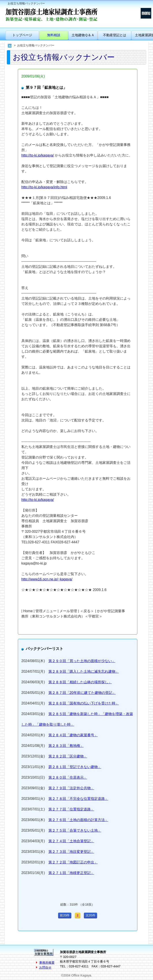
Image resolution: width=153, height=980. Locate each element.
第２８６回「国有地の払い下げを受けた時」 (84, 703)
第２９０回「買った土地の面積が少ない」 (82, 661)
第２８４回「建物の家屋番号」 (73, 735)
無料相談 (54, 35)
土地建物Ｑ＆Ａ (83, 35)
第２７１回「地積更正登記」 (71, 873)
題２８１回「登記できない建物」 (75, 767)
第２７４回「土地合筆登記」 (71, 841)
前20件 (65, 915)
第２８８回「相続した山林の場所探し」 (80, 682)
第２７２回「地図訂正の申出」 (73, 862)
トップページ (22, 35)
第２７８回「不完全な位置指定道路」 (78, 799)
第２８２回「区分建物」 (68, 756)
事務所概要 (47, 963)
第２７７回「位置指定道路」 (71, 809)
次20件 (90, 915)
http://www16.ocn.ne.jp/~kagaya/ (47, 579)
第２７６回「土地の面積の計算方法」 (78, 820)
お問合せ (45, 967)
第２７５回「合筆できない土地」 (75, 830)
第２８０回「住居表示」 (68, 777)
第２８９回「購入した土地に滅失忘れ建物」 (84, 671)
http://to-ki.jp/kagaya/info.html (44, 187)
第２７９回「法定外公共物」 (71, 788)
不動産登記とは (115, 35)
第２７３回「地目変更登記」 (71, 852)
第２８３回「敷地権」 (66, 746)
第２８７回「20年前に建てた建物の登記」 (82, 693)
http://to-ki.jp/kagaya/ (38, 155)
